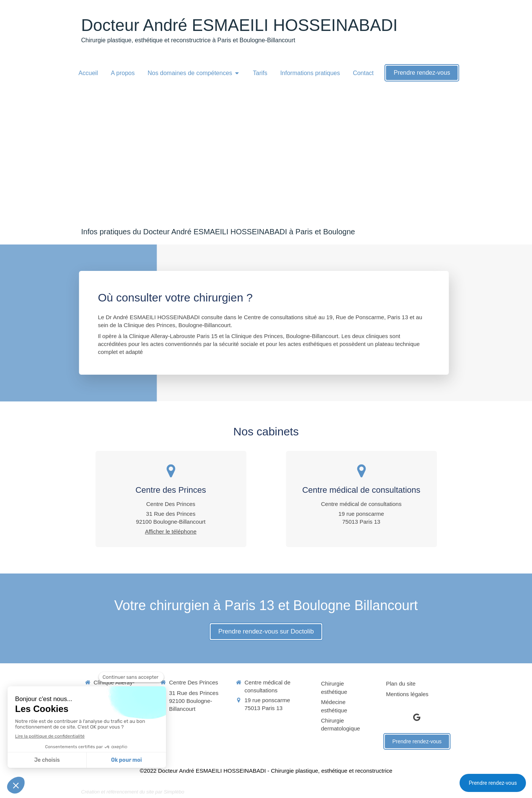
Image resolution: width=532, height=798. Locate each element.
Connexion (437, 791)
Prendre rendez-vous (493, 783)
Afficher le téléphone (171, 531)
